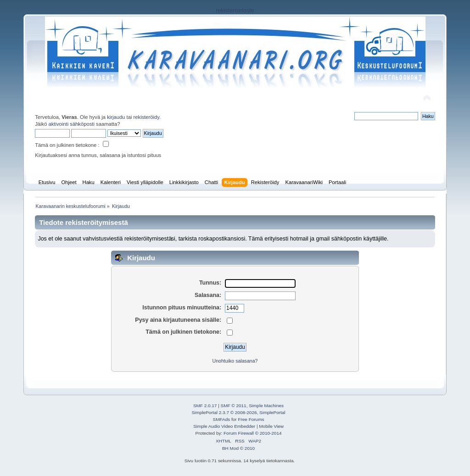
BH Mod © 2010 (238, 448)
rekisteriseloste (235, 11)
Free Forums (251, 419)
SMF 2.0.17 (205, 406)
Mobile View (271, 426)
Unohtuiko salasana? (235, 361)
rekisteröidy (147, 117)
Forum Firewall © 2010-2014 (252, 433)
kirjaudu (116, 117)
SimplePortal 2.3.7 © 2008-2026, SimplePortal (238, 412)
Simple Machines (266, 406)
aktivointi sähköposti (72, 124)
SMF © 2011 (234, 406)
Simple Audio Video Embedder (224, 426)
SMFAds (222, 419)
